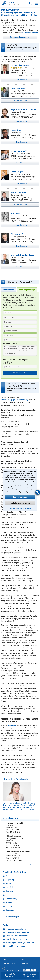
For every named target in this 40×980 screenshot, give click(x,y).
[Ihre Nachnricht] (20, 350)
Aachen (9, 876)
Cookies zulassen (20, 497)
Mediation (12, 725)
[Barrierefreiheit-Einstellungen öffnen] (38, 492)
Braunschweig (12, 899)
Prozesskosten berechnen (17, 936)
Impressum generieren (16, 929)
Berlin (8, 883)
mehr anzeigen (12, 917)
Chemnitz (10, 906)
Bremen (9, 902)
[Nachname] (20, 317)
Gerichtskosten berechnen (17, 939)
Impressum (12, 508)
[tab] (20, 37)
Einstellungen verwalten (20, 503)
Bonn (8, 895)
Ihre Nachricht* (10, 343)
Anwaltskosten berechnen (17, 932)
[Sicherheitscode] (20, 367)
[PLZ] (20, 335)
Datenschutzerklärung (24, 508)
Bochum (9, 891)
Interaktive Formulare (15, 946)
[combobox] (20, 312)
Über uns (26, 963)
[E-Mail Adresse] (20, 331)
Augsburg (10, 880)
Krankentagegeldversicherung (15, 400)
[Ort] (20, 340)
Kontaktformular (30, 33)
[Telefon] (20, 326)
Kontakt (4, 959)
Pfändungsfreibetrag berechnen (20, 942)
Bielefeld (9, 887)
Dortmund (10, 910)
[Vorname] (20, 322)
